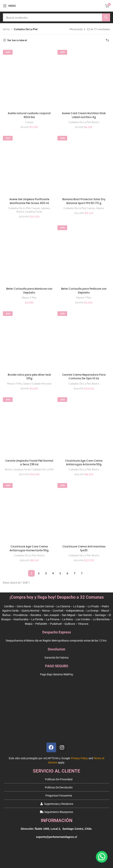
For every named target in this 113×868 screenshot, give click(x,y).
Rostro (96, 122)
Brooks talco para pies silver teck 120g (29, 377)
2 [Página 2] (39, 573)
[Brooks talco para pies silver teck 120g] (29, 340)
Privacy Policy (79, 758)
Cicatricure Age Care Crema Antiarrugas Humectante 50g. (29, 548)
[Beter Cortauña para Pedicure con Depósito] (84, 254)
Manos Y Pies (29, 298)
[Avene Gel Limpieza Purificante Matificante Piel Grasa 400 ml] (29, 164)
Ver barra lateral (17, 40)
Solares (100, 208)
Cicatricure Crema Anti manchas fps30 (84, 548)
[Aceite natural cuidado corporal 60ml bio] (29, 78)
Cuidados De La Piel (80, 122)
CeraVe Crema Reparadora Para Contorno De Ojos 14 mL (84, 377)
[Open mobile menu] (9, 6)
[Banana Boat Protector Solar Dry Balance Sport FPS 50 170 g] (84, 164)
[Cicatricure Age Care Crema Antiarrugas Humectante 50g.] (29, 512)
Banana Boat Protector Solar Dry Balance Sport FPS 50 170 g (84, 201)
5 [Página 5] (60, 573)
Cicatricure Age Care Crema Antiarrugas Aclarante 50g (84, 463)
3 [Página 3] (46, 573)
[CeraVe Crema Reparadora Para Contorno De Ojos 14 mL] (84, 340)
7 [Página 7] (75, 573)
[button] (102, 857)
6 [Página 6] (67, 573)
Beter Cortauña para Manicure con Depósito (29, 291)
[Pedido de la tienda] (107, 40)
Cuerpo (29, 122)
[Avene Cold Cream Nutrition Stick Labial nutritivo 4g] (84, 78)
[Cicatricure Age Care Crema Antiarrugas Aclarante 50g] (84, 426)
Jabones (45, 208)
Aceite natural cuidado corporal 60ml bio (29, 115)
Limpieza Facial (33, 212)
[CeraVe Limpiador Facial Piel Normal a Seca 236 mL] (29, 426)
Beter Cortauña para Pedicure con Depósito (84, 291)
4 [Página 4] (53, 573)
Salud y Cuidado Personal (37, 384)
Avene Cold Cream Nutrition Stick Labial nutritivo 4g (84, 115)
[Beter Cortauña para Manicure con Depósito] (29, 254)
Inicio (6, 29)
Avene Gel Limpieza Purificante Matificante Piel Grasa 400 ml (29, 201)
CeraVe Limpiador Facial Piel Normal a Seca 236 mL (29, 463)
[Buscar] (56, 17)
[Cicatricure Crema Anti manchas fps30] (84, 512)
